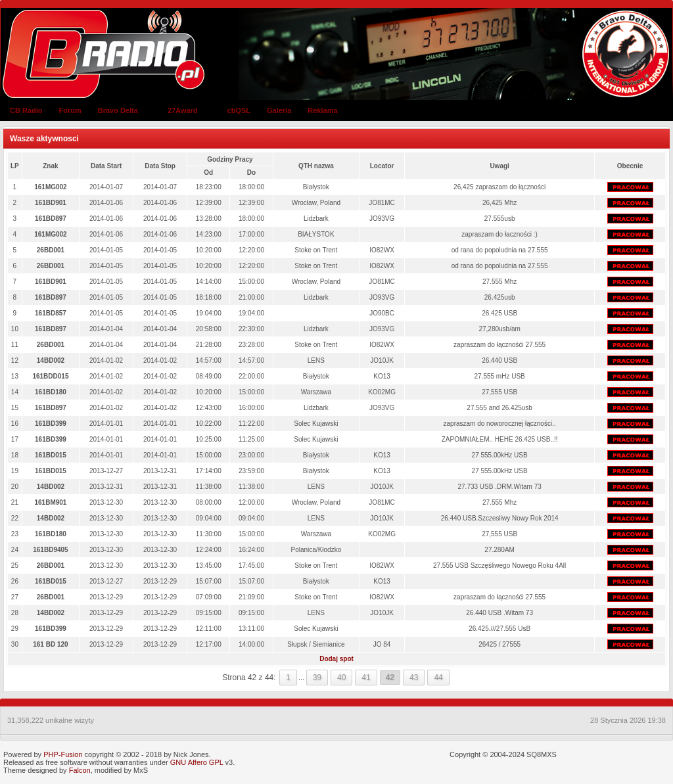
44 (438, 678)
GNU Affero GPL (197, 762)
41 (366, 678)
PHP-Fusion (63, 754)
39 (317, 678)
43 (414, 678)
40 (341, 678)
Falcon (80, 770)
